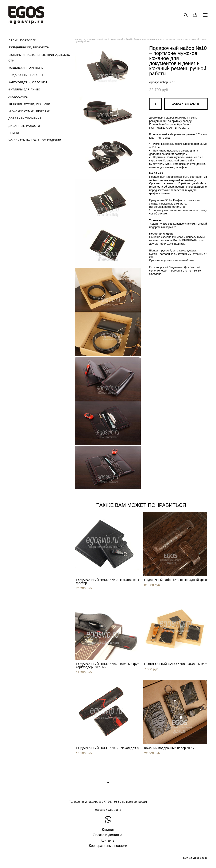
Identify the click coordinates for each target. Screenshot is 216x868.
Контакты (108, 840)
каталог (79, 39)
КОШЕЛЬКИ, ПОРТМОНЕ (26, 68)
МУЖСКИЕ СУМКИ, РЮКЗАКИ (29, 111)
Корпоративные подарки (108, 846)
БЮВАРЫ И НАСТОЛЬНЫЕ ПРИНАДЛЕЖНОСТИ (39, 58)
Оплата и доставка (108, 835)
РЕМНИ (14, 133)
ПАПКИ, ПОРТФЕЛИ (22, 40)
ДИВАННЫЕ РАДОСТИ (24, 126)
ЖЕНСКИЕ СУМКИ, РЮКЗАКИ (29, 104)
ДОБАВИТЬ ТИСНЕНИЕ (25, 118)
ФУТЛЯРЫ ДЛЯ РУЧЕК (24, 89)
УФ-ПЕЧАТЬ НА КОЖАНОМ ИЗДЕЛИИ (35, 140)
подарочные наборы (97, 39)
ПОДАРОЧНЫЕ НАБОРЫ (26, 75)
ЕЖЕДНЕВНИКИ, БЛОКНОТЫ (29, 47)
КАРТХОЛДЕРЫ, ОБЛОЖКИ (28, 82)
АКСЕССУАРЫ (18, 97)
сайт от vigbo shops (195, 858)
